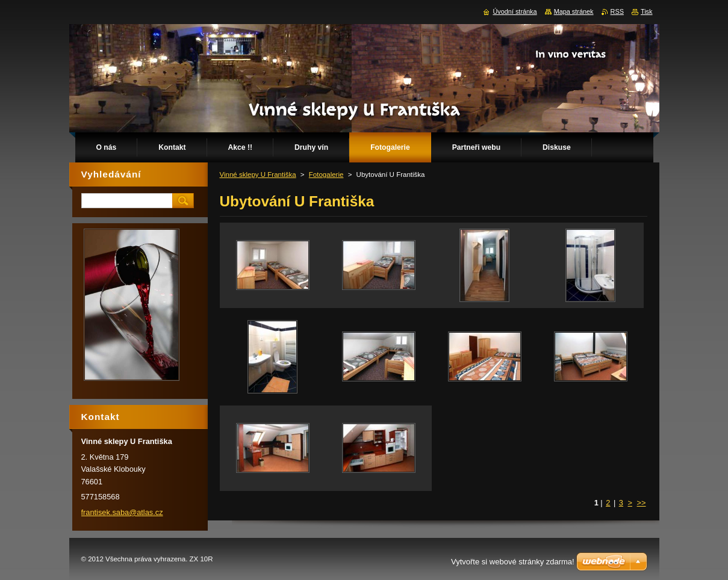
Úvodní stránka (515, 11)
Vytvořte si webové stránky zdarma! (513, 562)
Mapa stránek (574, 11)
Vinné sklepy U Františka (258, 174)
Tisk (647, 11)
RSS (617, 11)
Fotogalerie (326, 174)
